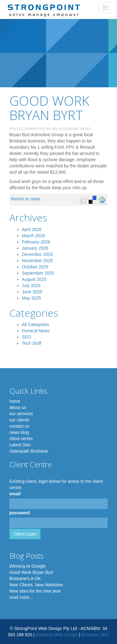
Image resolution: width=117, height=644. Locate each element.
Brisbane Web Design (57, 635)
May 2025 (31, 298)
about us (18, 407)
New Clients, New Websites (36, 585)
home (15, 401)
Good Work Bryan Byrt (31, 572)
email (15, 494)
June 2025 (32, 292)
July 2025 (31, 286)
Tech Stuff (32, 343)
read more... (21, 597)
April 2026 (32, 229)
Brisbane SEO (95, 635)
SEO (27, 337)
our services (21, 414)
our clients (19, 420)
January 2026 (35, 248)
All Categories (35, 324)
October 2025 (35, 267)
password (19, 513)
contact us (19, 426)
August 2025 (34, 279)
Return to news (26, 199)
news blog (19, 432)
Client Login (25, 534)
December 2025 (37, 254)
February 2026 (36, 242)
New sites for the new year (35, 591)
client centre (21, 439)
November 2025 (37, 261)
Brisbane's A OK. (26, 579)
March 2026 (33, 236)
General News (77, 129)
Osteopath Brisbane (29, 451)
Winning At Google (27, 566)
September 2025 (38, 273)
